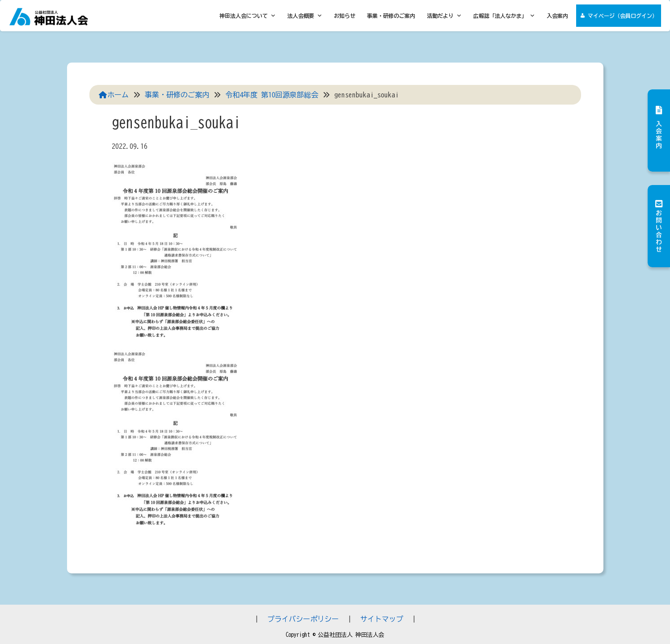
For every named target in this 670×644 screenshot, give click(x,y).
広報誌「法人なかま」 (504, 16)
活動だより (444, 16)
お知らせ (345, 16)
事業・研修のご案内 (391, 16)
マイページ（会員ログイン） (623, 16)
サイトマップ (382, 619)
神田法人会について (248, 16)
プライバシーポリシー (303, 619)
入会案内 (557, 16)
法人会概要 (305, 16)
